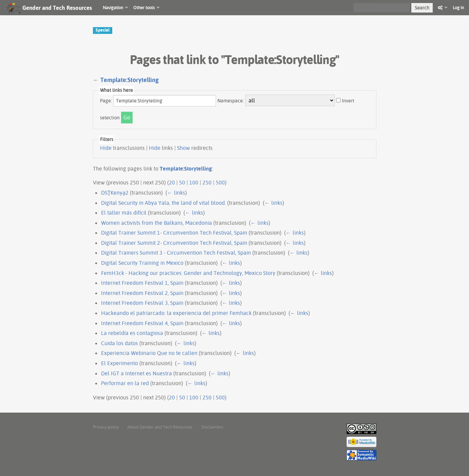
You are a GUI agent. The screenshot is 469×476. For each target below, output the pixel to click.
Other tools (144, 7)
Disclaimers (212, 427)
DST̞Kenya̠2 (115, 193)
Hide (106, 148)
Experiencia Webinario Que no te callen (149, 353)
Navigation (113, 7)
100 (194, 182)
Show (183, 148)
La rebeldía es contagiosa (132, 333)
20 (172, 182)
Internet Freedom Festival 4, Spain (142, 323)
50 (182, 182)
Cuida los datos (120, 343)
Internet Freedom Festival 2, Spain (142, 293)
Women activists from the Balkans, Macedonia (157, 223)
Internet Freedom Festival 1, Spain (142, 283)
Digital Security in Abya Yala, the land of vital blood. (163, 203)
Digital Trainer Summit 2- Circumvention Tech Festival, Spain (174, 243)
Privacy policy (106, 427)
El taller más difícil (124, 213)
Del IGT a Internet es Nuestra (136, 373)
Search (422, 8)
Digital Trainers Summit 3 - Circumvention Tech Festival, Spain (176, 253)
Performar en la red (125, 383)
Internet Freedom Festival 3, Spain (142, 303)
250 (207, 182)
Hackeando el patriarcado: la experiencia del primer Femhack (176, 313)
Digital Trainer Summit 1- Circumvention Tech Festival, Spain (174, 233)
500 (220, 182)
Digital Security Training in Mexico (142, 263)
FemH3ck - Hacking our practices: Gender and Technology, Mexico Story (188, 273)
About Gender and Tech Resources (160, 427)
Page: (106, 101)
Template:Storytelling (130, 80)
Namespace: (231, 101)
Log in (458, 7)
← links (176, 193)
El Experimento (120, 363)
